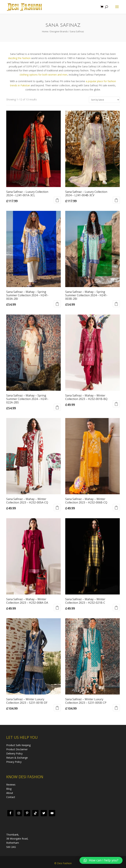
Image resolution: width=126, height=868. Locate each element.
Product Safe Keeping (18, 745)
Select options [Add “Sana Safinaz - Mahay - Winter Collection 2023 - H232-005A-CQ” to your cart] (57, 507)
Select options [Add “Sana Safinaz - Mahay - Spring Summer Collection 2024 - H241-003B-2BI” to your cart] (116, 304)
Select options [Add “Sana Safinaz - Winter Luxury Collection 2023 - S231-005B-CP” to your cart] (116, 708)
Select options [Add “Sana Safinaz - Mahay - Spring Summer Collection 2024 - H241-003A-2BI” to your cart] (57, 304)
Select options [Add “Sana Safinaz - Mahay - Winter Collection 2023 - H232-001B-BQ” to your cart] (116, 404)
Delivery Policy (14, 753)
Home (45, 31)
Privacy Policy (14, 762)
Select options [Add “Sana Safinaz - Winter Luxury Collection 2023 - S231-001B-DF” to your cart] (57, 708)
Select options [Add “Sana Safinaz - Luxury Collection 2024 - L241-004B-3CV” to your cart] (116, 200)
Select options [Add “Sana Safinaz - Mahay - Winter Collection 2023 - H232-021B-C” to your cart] (116, 607)
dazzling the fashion (19, 58)
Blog (9, 789)
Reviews (11, 785)
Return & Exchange (17, 758)
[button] (101, 860)
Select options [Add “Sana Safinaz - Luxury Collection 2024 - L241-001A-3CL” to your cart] (57, 200)
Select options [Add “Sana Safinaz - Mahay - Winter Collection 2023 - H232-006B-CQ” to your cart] (116, 507)
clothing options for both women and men (43, 75)
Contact (11, 797)
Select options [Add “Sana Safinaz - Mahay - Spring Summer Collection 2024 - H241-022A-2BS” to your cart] (57, 407)
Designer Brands (59, 31)
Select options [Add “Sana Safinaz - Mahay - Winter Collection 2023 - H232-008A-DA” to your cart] (57, 607)
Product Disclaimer (17, 749)
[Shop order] (104, 100)
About (10, 793)
